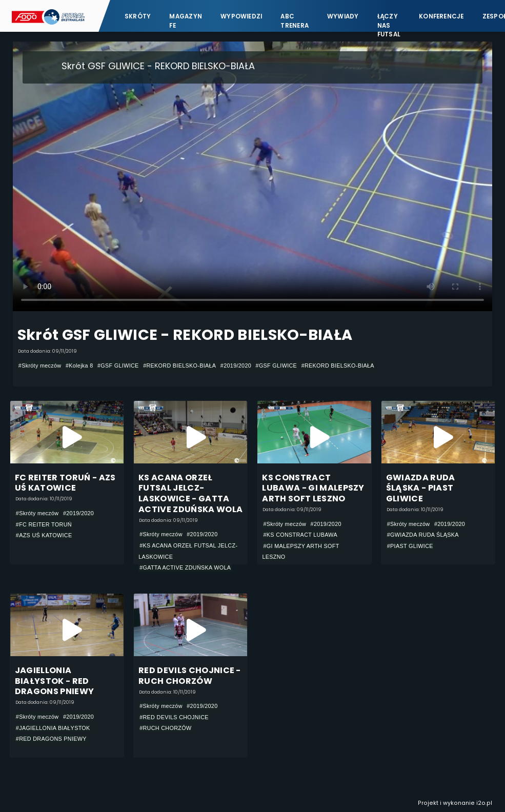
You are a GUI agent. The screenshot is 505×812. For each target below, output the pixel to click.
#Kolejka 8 (79, 366)
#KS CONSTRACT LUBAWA (300, 535)
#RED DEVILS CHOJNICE (174, 717)
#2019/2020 (236, 366)
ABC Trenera (295, 21)
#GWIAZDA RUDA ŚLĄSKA (423, 535)
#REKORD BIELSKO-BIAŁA (179, 366)
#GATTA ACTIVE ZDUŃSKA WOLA (185, 567)
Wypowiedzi (241, 16)
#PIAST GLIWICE (410, 546)
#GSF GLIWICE (118, 366)
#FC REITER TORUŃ (44, 524)
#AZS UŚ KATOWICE (44, 535)
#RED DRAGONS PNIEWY (51, 739)
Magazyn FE (186, 21)
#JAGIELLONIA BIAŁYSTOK (53, 728)
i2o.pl (484, 803)
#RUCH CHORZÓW (165, 728)
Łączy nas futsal (389, 21)
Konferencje (441, 16)
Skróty (138, 16)
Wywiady (343, 16)
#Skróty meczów (40, 366)
